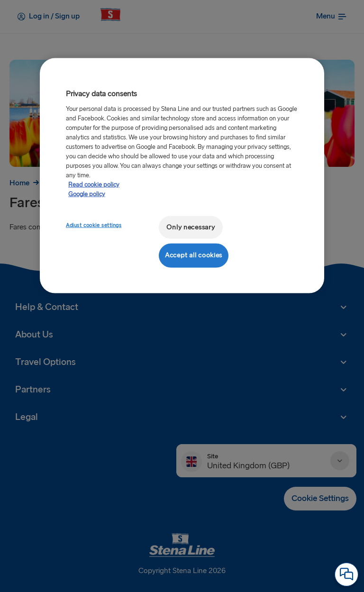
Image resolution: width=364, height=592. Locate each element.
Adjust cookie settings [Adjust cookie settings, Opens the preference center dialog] (94, 225)
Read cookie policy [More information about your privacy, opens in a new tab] (94, 184)
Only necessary (191, 227)
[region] (182, 176)
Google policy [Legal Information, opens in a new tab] (87, 194)
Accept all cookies (194, 255)
